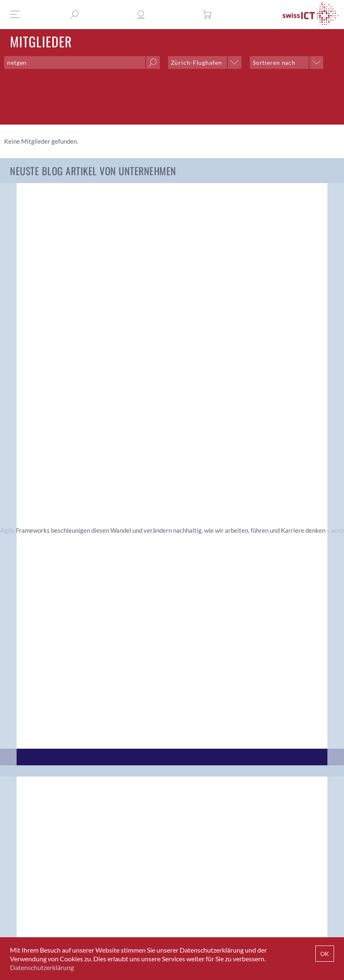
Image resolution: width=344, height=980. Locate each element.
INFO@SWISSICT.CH (56, 914)
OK (325, 954)
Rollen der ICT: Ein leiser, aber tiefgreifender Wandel (213, 261)
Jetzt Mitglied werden (46, 869)
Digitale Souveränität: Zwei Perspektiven (128, 255)
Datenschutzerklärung (42, 967)
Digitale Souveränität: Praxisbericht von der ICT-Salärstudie (42, 266)
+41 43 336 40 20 (215, 914)
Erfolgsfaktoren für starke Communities (298, 255)
